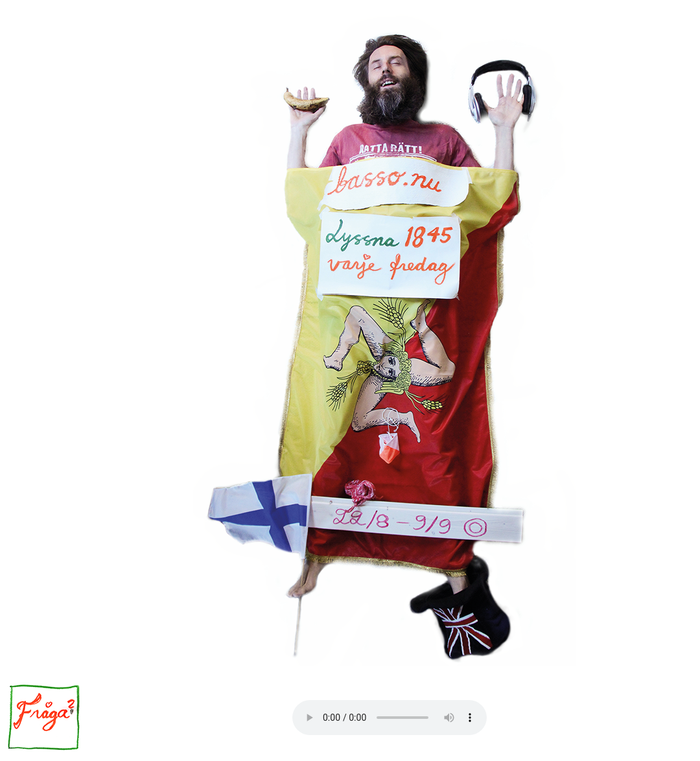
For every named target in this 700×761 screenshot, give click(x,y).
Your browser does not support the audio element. (390, 718)
